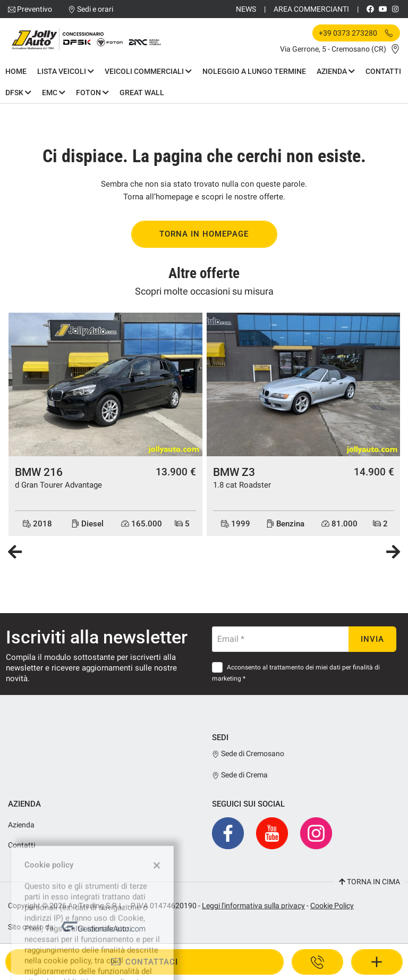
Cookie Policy (332, 906)
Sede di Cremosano (248, 753)
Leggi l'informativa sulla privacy (253, 906)
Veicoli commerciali (148, 71)
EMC (54, 93)
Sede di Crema (240, 775)
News (246, 9)
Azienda (336, 71)
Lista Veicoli (66, 71)
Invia (372, 639)
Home (16, 71)
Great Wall (142, 93)
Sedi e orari (95, 9)
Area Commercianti (311, 9)
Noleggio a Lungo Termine (254, 71)
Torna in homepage (204, 234)
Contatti (383, 71)
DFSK (18, 93)
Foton (92, 93)
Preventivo (35, 9)
